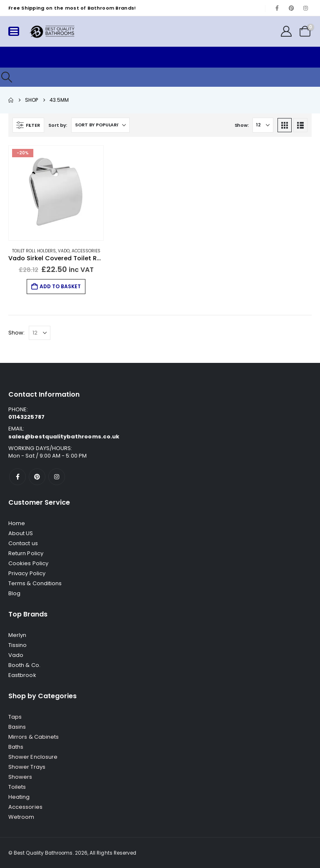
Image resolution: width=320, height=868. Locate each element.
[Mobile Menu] (14, 31)
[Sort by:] (100, 125)
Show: (242, 125)
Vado (64, 251)
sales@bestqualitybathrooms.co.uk (64, 437)
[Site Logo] (52, 31)
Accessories (86, 251)
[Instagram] (305, 8)
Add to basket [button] (60, 286)
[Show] (263, 125)
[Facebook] (277, 8)
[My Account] (286, 31)
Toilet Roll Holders (34, 251)
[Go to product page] (56, 193)
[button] (6, 77)
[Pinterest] (291, 8)
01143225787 (26, 417)
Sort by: (58, 125)
